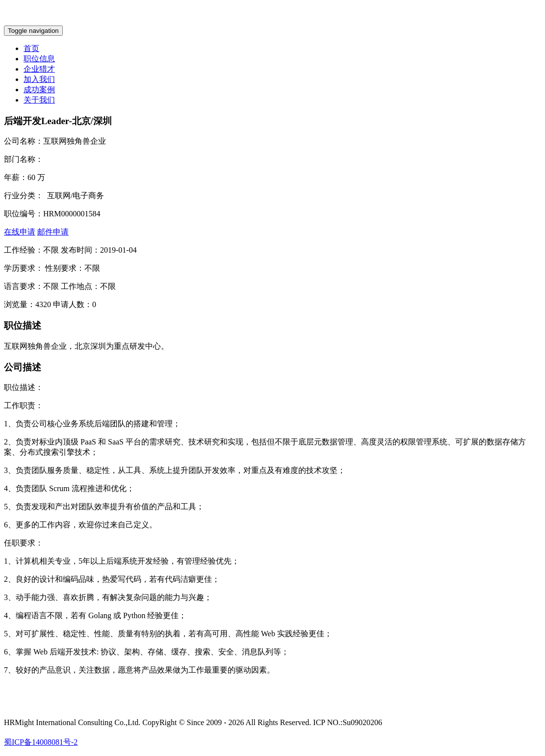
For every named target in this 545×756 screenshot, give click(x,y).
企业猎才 (39, 69)
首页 (31, 48)
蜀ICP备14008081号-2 (41, 742)
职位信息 (39, 59)
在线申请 (20, 232)
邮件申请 (53, 232)
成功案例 (39, 90)
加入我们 (39, 79)
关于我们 (39, 100)
